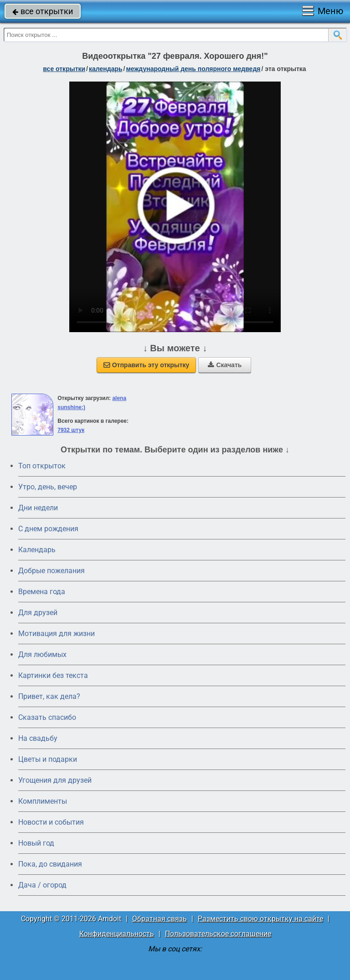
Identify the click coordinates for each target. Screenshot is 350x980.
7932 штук (71, 430)
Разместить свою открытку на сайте (260, 919)
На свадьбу (38, 738)
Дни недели (38, 508)
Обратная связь (160, 919)
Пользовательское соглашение (218, 934)
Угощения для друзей (55, 780)
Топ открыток (42, 466)
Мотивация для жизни (57, 634)
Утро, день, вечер (48, 487)
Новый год (36, 843)
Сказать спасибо (47, 717)
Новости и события (51, 822)
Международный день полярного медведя (193, 69)
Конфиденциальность (117, 934)
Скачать (225, 365)
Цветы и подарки (48, 759)
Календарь (106, 69)
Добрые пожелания (51, 571)
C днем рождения (48, 529)
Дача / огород (42, 885)
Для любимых (42, 654)
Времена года (42, 592)
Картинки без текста (53, 675)
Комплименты (43, 801)
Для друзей (38, 613)
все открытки (43, 11)
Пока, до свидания (50, 864)
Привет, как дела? (49, 696)
